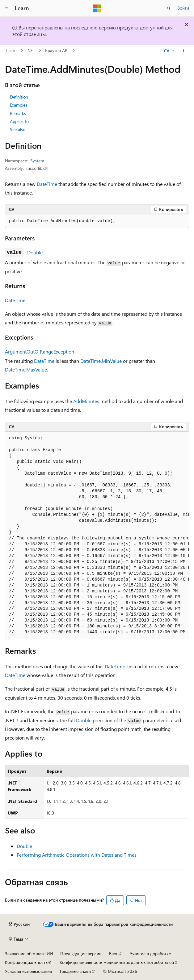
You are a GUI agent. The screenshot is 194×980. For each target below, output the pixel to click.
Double (35, 252)
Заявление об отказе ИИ (29, 954)
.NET (31, 50)
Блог (113, 954)
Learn (11, 50)
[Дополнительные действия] (184, 51)
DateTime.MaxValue (26, 369)
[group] (97, 535)
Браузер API (57, 50)
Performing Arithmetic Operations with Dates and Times (77, 855)
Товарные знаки (75, 971)
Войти (183, 8)
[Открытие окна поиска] (169, 8)
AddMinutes (86, 401)
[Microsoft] (97, 8)
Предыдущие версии (81, 954)
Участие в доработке (150, 954)
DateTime (47, 184)
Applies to (19, 121)
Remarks (18, 113)
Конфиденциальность (26, 962)
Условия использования (28, 971)
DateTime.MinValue (101, 361)
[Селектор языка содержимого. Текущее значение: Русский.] (19, 924)
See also (18, 129)
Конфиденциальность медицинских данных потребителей (117, 962)
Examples (19, 105)
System (37, 161)
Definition (19, 97)
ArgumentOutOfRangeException (40, 352)
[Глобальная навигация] (6, 8)
